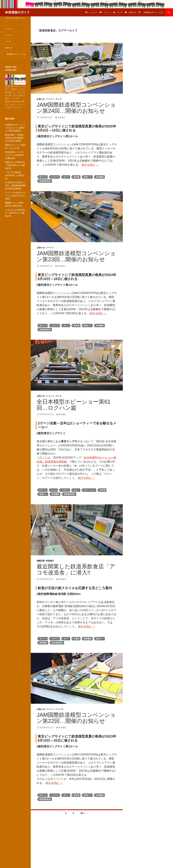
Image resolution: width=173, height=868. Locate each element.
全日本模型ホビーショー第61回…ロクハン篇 (74, 405)
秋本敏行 (61, 117)
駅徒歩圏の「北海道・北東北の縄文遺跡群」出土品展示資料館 (15, 138)
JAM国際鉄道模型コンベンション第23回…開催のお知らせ (76, 256)
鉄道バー (88, 177)
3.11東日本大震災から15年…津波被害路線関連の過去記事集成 (15, 186)
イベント (107, 12)
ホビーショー (89, 490)
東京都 (76, 177)
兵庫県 (76, 639)
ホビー (66, 177)
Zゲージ (43, 490)
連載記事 (41, 561)
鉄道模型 (100, 177)
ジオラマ (55, 177)
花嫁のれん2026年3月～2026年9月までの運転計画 (15, 165)
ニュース (93, 12)
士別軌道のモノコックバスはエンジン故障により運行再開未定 (15, 128)
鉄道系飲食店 (45, 181)
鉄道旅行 (50, 561)
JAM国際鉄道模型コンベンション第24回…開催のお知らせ (76, 108)
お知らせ (132, 12)
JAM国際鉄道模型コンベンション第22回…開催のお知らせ (76, 718)
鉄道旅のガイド (19, 12)
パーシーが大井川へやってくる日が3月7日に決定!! (15, 196)
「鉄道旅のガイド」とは (152, 12)
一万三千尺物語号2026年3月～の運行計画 (15, 175)
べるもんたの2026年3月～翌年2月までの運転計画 (15, 213)
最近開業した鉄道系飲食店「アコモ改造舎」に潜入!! (76, 569)
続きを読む (90, 165)
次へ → (84, 813)
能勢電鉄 (88, 639)
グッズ (120, 12)
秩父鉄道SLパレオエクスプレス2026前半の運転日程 (14, 155)
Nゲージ (43, 177)
